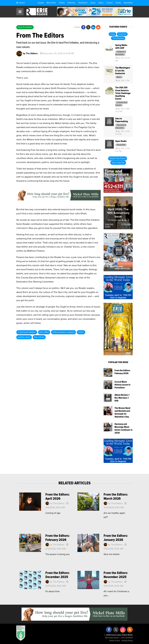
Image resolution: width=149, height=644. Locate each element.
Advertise (71, 3)
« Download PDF (114, 267)
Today (112, 34)
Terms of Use (115, 641)
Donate (41, 3)
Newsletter (128, 3)
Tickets (62, 3)
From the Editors (25, 27)
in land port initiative (27, 332)
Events (118, 3)
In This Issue (126, 224)
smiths (81, 332)
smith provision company (64, 332)
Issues (93, 3)
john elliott (44, 332)
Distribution (83, 3)
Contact (109, 3)
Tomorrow (122, 34)
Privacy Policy (127, 641)
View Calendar (118, 163)
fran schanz (39, 337)
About (101, 3)
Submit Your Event (118, 158)
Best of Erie (51, 3)
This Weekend (118, 38)
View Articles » (123, 269)
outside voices (24, 337)
